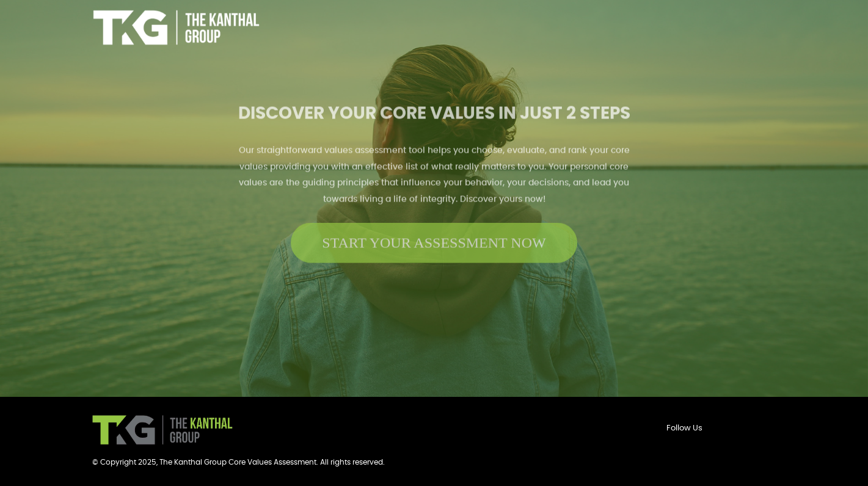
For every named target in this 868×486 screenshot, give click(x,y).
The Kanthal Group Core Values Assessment (238, 462)
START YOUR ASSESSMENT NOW (434, 239)
